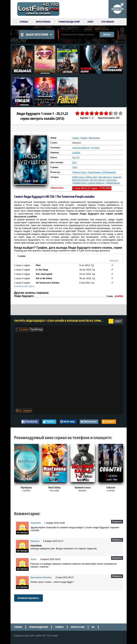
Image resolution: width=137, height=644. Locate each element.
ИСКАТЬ (107, 35)
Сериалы (24, 22)
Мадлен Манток (97, 180)
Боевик (84, 138)
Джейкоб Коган (113, 183)
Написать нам (78, 627)
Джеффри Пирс (79, 183)
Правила (59, 627)
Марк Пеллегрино (81, 180)
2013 (74, 162)
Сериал (76, 138)
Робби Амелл (78, 177)
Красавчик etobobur (41, 577)
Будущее (95, 148)
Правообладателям (39, 627)
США (75, 167)
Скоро (90, 22)
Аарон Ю (117, 177)
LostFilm (76, 153)
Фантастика (94, 138)
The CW (76, 157)
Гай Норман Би (109, 172)
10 (120, 113)
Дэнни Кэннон (94, 172)
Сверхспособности (81, 148)
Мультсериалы (43, 22)
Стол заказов (107, 22)
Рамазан (35, 541)
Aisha (33, 559)
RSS (93, 627)
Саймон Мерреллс (96, 183)
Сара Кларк (111, 180)
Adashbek (36, 523)
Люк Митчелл (105, 177)
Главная (18, 627)
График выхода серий (69, 22)
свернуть (114, 261)
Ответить (117, 522)
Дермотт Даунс (79, 172)
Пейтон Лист (91, 177)
